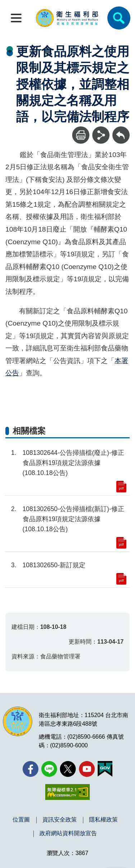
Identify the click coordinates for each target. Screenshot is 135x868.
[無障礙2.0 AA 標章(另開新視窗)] (67, 792)
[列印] (81, 135)
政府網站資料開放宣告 (68, 833)
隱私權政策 (103, 820)
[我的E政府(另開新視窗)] (105, 769)
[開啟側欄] (16, 18)
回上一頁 (121, 130)
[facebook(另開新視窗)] (31, 769)
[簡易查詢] (119, 18)
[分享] (101, 135)
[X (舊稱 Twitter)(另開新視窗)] (68, 769)
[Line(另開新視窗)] (49, 769)
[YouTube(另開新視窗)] (87, 769)
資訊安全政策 (60, 820)
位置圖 (21, 820)
